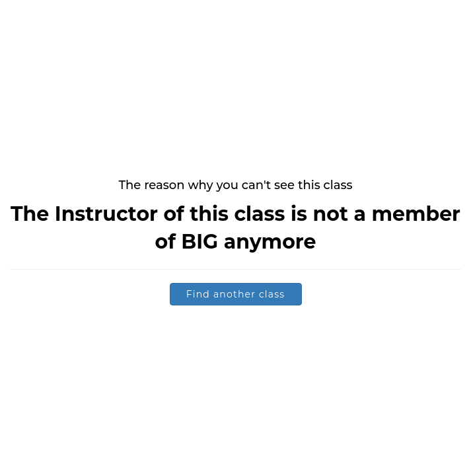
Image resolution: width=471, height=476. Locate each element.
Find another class (236, 294)
